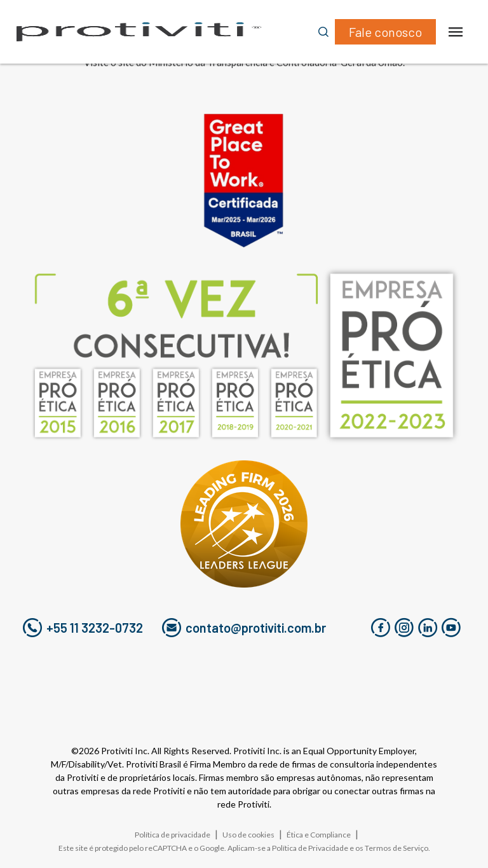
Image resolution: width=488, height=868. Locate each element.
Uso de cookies (248, 835)
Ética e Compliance (319, 835)
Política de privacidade (173, 835)
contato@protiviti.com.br (244, 628)
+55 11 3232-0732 (83, 628)
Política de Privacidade (310, 848)
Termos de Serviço (396, 848)
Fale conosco (385, 32)
